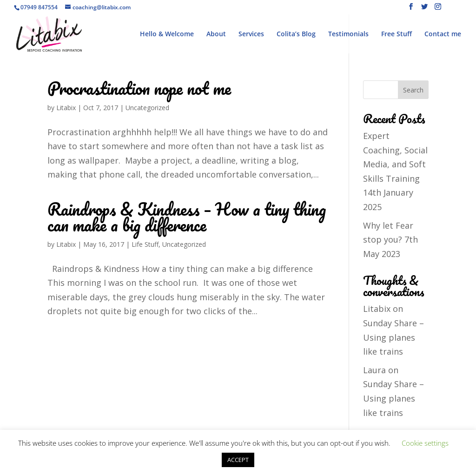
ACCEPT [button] (238, 460)
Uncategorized (147, 108)
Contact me (443, 34)
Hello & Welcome (167, 34)
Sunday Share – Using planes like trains (393, 337)
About (216, 34)
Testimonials (348, 34)
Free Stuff (397, 34)
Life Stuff (145, 244)
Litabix (66, 108)
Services (251, 34)
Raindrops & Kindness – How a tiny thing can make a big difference (187, 217)
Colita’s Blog (296, 34)
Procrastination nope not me (139, 88)
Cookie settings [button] (425, 443)
